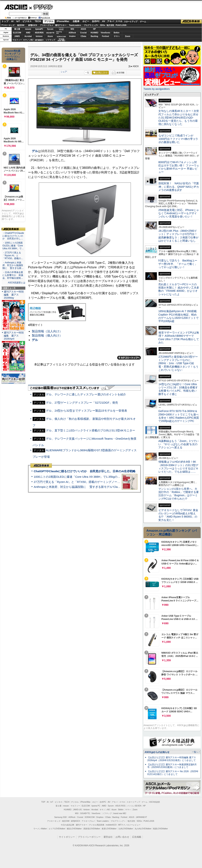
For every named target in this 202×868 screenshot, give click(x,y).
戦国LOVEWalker (160, 829)
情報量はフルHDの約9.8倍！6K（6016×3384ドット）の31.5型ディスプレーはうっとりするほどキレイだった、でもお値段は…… (178, 467)
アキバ (111, 21)
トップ (5, 21)
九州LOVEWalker (126, 829)
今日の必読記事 (67, 825)
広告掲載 (137, 837)
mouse (28, 29)
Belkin (116, 33)
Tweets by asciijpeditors (157, 89)
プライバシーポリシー (89, 837)
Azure (50, 36)
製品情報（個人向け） (47, 335)
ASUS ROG (39, 33)
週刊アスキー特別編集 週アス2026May (14, 295)
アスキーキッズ (8, 25)
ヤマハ (117, 36)
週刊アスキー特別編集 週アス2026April (14, 336)
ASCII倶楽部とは (17, 283)
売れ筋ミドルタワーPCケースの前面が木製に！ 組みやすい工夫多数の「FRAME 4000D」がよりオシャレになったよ (179, 289)
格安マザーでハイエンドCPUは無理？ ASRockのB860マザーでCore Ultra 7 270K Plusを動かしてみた (179, 337)
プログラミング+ (91, 25)
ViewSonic (106, 33)
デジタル (41, 7)
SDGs (103, 25)
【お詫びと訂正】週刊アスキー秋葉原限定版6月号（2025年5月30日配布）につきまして (172, 766)
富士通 (17, 29)
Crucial (83, 33)
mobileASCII (111, 825)
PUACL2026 (121, 25)
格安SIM (21, 25)
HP (95, 29)
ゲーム (143, 22)
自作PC (96, 21)
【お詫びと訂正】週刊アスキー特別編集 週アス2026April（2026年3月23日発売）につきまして (172, 759)
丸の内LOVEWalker (143, 829)
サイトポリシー (67, 837)
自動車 (76, 21)
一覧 (87, 73)
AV (104, 21)
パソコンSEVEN (61, 29)
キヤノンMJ (28, 40)
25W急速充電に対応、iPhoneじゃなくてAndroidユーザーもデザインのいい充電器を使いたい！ (179, 213)
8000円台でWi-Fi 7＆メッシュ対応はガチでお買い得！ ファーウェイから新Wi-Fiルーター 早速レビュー (179, 167)
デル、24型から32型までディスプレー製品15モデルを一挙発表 (87, 411)
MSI (72, 29)
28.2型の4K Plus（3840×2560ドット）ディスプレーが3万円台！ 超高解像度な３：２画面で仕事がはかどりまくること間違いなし (178, 236)
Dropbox (72, 36)
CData (83, 36)
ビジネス (27, 21)
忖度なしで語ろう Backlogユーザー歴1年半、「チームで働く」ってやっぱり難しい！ (178, 264)
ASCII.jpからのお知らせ (157, 752)
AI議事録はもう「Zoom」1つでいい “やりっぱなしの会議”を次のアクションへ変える (178, 444)
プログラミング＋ (118, 821)
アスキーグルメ (47, 25)
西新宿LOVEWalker (92, 829)
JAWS (17, 36)
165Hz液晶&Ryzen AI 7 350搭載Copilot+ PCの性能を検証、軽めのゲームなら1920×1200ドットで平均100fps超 (178, 316)
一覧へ (195, 752)
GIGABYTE (50, 33)
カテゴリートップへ (129, 358)
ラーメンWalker (40, 829)
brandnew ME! (61, 40)
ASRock (72, 33)
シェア (64, 72)
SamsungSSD (59, 32)
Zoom (128, 36)
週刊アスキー (61, 25)
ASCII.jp (16, 7)
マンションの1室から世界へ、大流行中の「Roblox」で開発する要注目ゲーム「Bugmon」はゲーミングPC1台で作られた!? (179, 494)
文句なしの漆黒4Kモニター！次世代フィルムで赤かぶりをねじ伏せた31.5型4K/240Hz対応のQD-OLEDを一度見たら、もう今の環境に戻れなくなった (179, 117)
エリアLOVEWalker (57, 829)
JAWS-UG (77, 810)
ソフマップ (50, 40)
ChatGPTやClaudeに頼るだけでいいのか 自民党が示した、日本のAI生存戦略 (85, 471)
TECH (38, 21)
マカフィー (17, 40)
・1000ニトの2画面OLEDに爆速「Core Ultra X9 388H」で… (13, 246)
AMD (28, 33)
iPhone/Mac (63, 21)
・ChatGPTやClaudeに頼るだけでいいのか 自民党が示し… (13, 236)
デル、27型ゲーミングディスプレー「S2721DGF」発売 (82, 403)
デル (35, 151)
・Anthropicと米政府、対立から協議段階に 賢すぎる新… (13, 265)
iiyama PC (96, 806)
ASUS (83, 29)
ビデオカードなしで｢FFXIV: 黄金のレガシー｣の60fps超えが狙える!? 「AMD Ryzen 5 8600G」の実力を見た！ (178, 515)
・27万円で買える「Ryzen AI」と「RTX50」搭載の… (13, 256)
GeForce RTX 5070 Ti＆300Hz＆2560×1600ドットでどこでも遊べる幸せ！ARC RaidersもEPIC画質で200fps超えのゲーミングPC (179, 416)
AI (12, 21)
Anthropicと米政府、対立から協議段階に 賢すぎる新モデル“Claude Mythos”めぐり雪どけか (94, 487)
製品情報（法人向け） (47, 331)
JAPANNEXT (39, 40)
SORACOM (90, 817)
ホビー (86, 21)
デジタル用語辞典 (97, 825)
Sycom (50, 29)
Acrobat (28, 36)
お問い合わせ (122, 837)
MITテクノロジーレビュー (129, 825)
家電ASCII (33, 25)
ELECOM (17, 33)
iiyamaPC (39, 29)
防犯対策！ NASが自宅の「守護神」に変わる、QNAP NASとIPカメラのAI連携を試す (179, 187)
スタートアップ (131, 22)
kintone (39, 36)
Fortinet (105, 36)
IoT (18, 21)
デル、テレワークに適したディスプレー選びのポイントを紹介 (86, 394)
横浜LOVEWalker (74, 829)
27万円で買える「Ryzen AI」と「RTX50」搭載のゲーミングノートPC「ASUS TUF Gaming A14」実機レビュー (106, 482)
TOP (43, 802)
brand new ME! (120, 813)
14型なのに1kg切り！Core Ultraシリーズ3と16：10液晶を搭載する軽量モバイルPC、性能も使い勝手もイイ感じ (178, 389)
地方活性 (110, 25)
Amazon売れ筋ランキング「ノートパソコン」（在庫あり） (13, 55)
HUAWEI (95, 33)
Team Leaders (103, 821)
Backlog (94, 36)
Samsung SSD (61, 817)
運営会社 (108, 837)
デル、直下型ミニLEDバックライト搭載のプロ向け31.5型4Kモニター (91, 430)
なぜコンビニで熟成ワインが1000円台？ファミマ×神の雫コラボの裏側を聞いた (178, 139)
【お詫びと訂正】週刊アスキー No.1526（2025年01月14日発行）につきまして (173, 773)
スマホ (119, 21)
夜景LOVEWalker (109, 829)
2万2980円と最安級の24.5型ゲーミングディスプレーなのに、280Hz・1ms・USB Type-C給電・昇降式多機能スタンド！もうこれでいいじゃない (178, 363)
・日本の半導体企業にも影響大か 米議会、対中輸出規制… (13, 275)
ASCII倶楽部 (191, 22)
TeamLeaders (75, 25)
